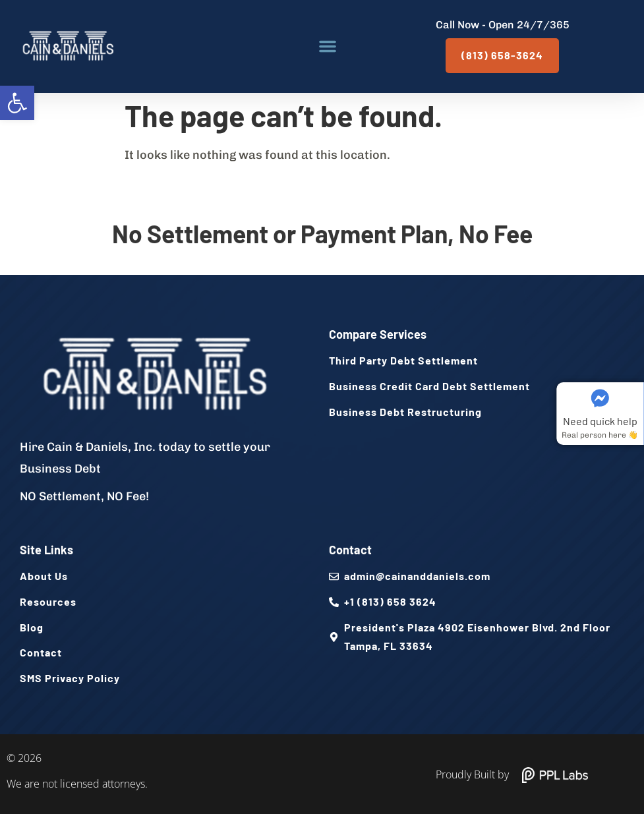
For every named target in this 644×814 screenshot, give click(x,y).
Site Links (46, 550)
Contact (350, 550)
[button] (17, 103)
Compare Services (378, 334)
